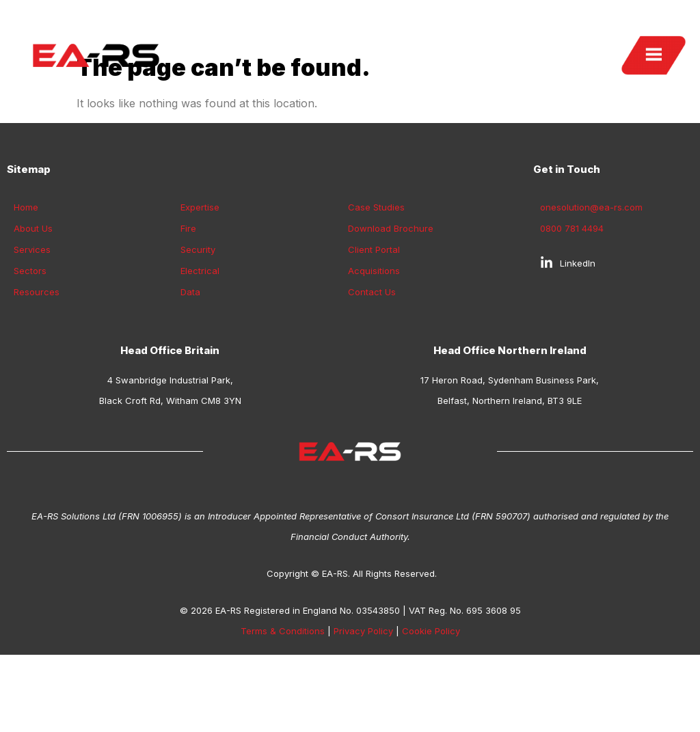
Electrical (200, 334)
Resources (37, 355)
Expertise (200, 271)
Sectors (30, 334)
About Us (33, 292)
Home (26, 271)
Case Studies (376, 271)
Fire (188, 292)
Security (198, 313)
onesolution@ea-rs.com (591, 271)
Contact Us (372, 355)
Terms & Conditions (283, 694)
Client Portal (374, 313)
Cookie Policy (431, 694)
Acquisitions (374, 334)
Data (190, 355)
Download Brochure (391, 292)
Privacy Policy (363, 694)
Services (32, 313)
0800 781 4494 (572, 292)
